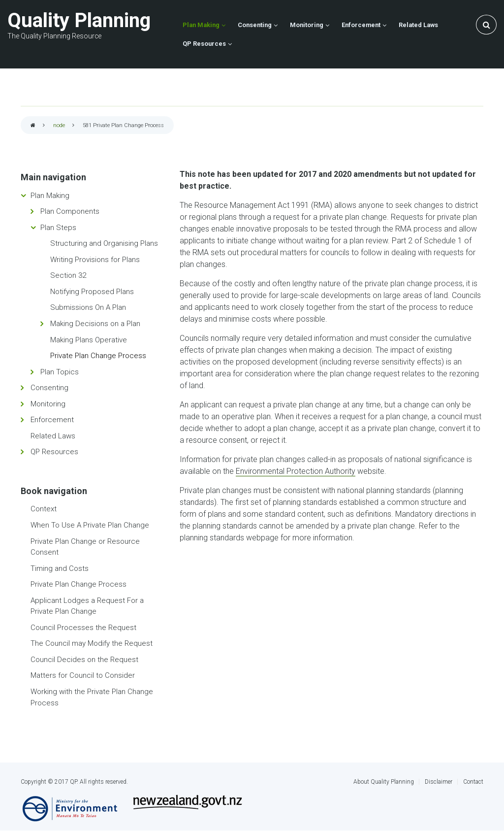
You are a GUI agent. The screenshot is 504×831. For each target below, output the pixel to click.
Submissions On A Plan (88, 307)
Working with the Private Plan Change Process (92, 697)
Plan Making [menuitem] (201, 25)
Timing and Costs (60, 568)
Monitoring (48, 404)
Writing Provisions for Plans (95, 260)
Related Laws (53, 436)
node (59, 125)
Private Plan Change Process (98, 356)
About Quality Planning (384, 782)
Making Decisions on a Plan (95, 324)
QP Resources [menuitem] (204, 44)
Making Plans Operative (89, 340)
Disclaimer (439, 782)
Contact (473, 782)
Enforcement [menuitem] (361, 25)
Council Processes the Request (83, 628)
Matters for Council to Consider (83, 675)
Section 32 (68, 275)
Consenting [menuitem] (255, 25)
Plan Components (70, 211)
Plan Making (50, 196)
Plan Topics (60, 372)
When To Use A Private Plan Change (90, 525)
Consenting (49, 388)
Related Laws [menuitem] (418, 25)
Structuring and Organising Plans (104, 243)
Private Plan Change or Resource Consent (85, 547)
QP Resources (54, 452)
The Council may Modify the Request (92, 643)
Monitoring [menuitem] (307, 25)
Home (33, 126)
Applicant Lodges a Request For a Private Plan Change (87, 606)
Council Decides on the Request (84, 660)
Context (44, 509)
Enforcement (52, 420)
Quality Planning (79, 20)
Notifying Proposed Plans (92, 292)
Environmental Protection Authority (296, 471)
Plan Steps (58, 228)
